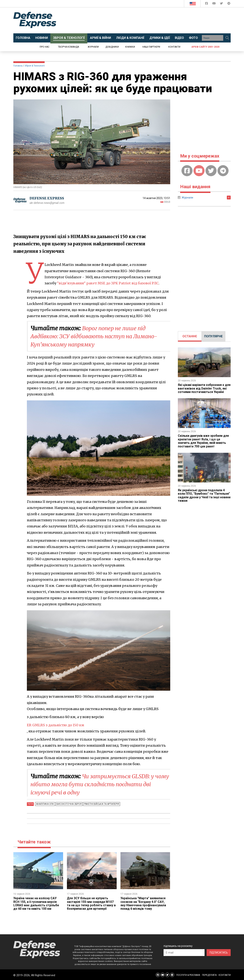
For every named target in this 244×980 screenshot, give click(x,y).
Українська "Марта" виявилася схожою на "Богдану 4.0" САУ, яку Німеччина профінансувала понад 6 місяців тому (143, 903)
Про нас (45, 47)
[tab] (190, 336)
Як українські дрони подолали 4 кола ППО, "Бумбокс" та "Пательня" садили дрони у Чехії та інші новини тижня (204, 495)
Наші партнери (151, 47)
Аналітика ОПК (45, 803)
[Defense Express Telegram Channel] (229, 4)
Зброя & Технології (35, 66)
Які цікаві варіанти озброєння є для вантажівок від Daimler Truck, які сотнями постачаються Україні (204, 388)
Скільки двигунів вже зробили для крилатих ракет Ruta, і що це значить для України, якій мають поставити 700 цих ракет (204, 441)
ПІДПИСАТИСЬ (219, 952)
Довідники (112, 47)
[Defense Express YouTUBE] (214, 4)
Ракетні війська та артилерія (101, 803)
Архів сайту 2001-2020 (205, 47)
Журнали (93, 47)
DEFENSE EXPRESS (47, 198)
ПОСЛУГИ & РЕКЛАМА (188, 974)
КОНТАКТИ (225, 974)
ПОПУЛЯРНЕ (213, 336)
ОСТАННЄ (190, 336)
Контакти (174, 47)
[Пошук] (227, 38)
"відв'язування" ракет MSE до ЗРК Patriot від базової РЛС (108, 283)
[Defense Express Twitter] (222, 4)
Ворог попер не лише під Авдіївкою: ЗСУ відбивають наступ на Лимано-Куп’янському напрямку (98, 336)
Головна (18, 66)
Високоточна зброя (68, 803)
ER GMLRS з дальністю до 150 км (56, 725)
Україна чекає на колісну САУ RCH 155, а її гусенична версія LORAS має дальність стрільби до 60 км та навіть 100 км (36, 903)
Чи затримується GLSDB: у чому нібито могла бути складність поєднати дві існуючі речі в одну (97, 784)
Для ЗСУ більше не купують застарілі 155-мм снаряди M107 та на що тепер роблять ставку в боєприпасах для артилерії (91, 903)
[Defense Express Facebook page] (207, 4)
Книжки (130, 47)
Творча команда (68, 47)
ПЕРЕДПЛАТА (209, 974)
